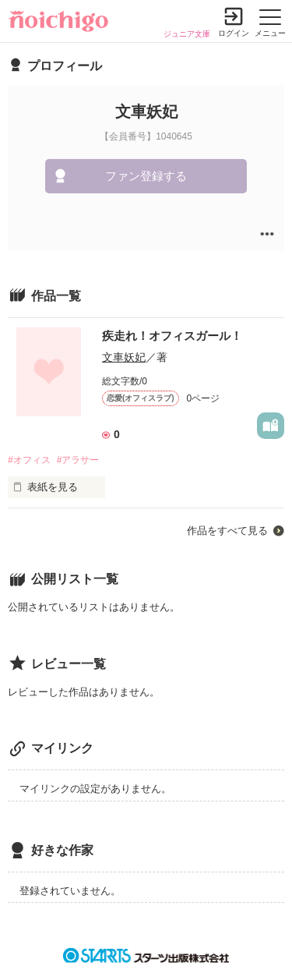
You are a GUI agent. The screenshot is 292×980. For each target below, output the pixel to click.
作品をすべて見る (227, 531)
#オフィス (29, 460)
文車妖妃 (124, 357)
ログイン (234, 33)
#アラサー (78, 460)
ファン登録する (146, 176)
